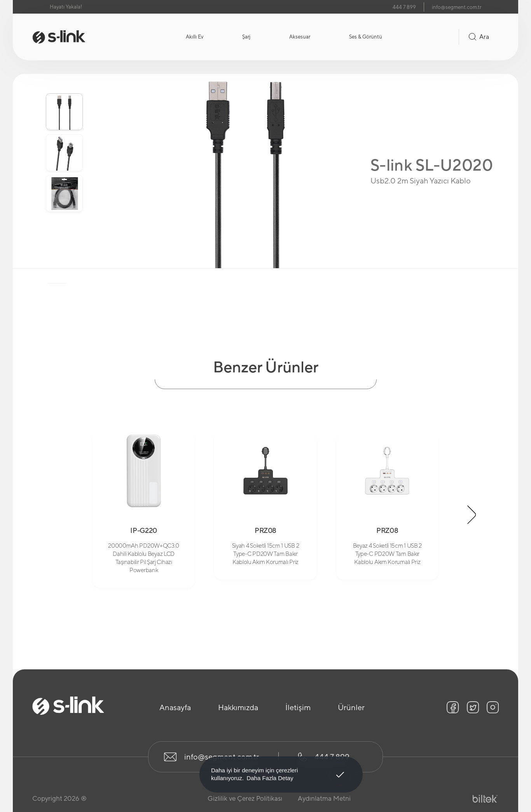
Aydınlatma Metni (324, 798)
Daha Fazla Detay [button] (270, 778)
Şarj (246, 37)
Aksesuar (300, 37)
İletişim (298, 707)
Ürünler (351, 707)
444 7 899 (404, 7)
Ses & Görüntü (366, 37)
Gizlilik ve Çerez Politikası (245, 798)
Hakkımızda (238, 707)
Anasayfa (175, 707)
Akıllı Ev (195, 37)
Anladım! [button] (340, 769)
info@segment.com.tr (457, 7)
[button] (472, 515)
